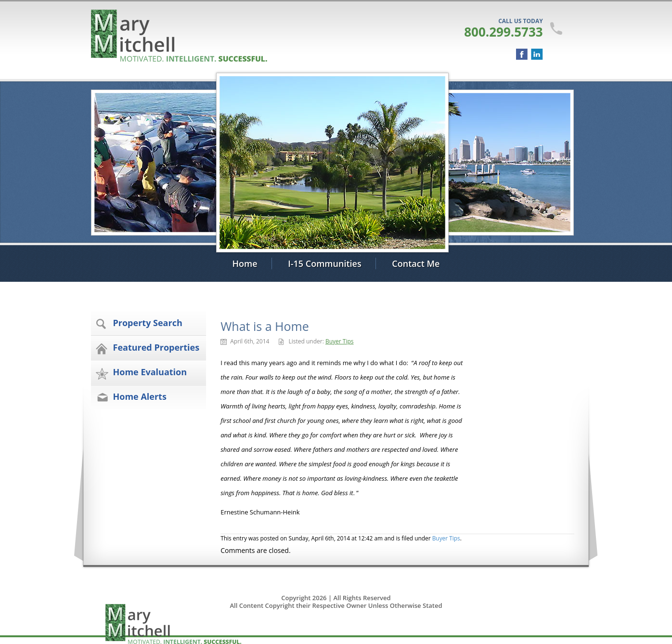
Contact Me (416, 263)
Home (245, 263)
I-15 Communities (324, 263)
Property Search (148, 323)
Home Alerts (140, 396)
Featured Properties (156, 347)
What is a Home (265, 326)
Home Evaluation (150, 372)
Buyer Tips (340, 341)
